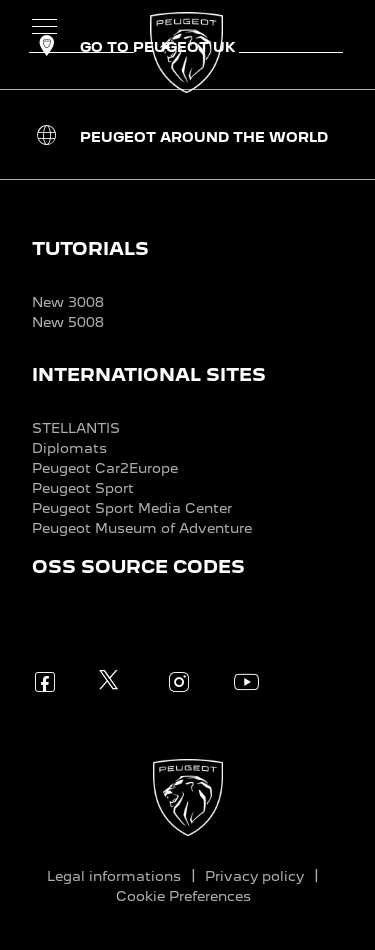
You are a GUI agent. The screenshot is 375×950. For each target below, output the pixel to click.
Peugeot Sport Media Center (132, 508)
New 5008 (68, 322)
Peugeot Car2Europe (105, 468)
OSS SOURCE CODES (138, 566)
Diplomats (69, 448)
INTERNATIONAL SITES (149, 374)
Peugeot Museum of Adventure (142, 528)
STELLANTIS (76, 428)
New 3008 (68, 302)
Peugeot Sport (83, 488)
